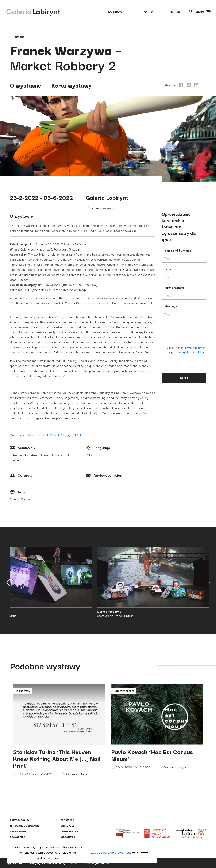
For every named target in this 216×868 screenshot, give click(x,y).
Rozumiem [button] (140, 852)
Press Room (18, 831)
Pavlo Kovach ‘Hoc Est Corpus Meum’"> (157, 715)
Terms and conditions (25, 826)
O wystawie (26, 85)
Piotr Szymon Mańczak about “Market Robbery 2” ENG (45, 435)
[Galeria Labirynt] (30, 11)
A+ (145, 11)
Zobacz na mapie (103, 208)
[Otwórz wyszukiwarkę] (191, 12)
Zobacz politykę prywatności (111, 852)
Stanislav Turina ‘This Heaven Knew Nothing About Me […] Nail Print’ (57, 758)
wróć (17, 37)
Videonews (68, 837)
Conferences (69, 831)
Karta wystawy (72, 85)
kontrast (116, 11)
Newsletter (18, 837)
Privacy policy (20, 820)
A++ (153, 11)
